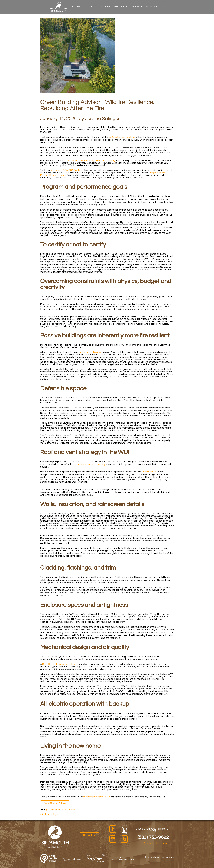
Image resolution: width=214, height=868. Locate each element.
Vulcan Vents (149, 472)
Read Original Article (55, 803)
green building (54, 810)
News (163, 7)
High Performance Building (115, 7)
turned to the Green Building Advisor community (90, 161)
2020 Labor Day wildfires (122, 137)
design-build (68, 810)
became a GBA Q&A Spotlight (67, 170)
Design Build (92, 7)
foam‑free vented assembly (90, 464)
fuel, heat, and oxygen (90, 352)
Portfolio (77, 7)
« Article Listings (49, 814)
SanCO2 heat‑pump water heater (61, 664)
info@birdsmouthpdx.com (153, 843)
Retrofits (137, 7)
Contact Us (89, 835)
